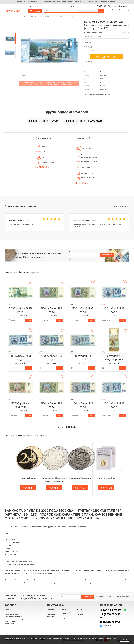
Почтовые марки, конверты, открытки (15, 619)
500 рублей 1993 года (52, 310)
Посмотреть (28, 488)
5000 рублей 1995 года (20, 310)
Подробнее (42, 167)
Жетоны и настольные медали (13, 617)
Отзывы (67, 6)
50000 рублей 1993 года (20, 405)
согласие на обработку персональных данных (89, 259)
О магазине (7, 6)
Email (71, 252)
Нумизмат (13, 11)
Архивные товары (10, 624)
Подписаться (107, 255)
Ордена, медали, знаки (11, 614)
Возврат (48, 6)
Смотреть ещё (67, 427)
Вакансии (80, 612)
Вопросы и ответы (80, 615)
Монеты (7, 610)
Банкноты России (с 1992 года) (84, 121)
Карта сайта (81, 618)
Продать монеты (75, 6)
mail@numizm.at (122, 6)
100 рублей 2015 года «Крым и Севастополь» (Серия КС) (114, 358)
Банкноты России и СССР (43, 121)
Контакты (84, 6)
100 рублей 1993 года (114, 310)
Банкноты (7, 612)
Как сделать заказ (39, 6)
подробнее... (78, 2)
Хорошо (124, 640)
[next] (123, 470)
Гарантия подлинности (58, 6)
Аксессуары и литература (12, 621)
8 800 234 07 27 (105, 6)
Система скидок (28, 6)
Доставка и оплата (17, 6)
